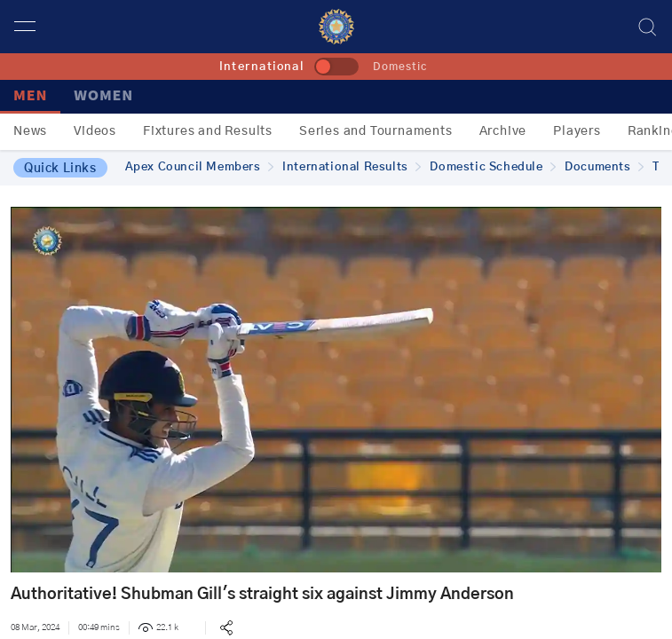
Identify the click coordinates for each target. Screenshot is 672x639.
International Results (352, 167)
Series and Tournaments (376, 131)
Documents (604, 167)
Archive (503, 131)
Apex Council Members (200, 167)
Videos (95, 131)
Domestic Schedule (493, 167)
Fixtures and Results (208, 131)
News (30, 131)
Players (577, 131)
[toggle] (336, 67)
